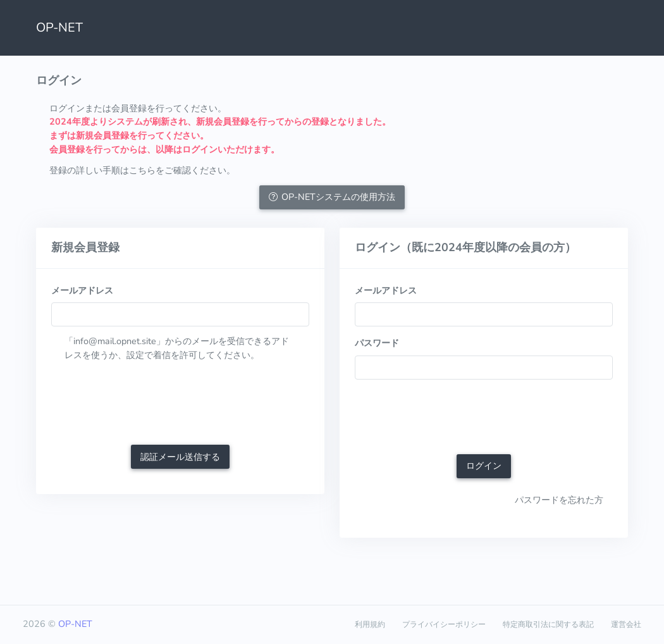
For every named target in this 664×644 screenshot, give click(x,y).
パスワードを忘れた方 (559, 500)
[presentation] (147, 405)
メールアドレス (82, 290)
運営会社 (626, 624)
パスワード (377, 343)
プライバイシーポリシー (444, 624)
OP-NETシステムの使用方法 (332, 197)
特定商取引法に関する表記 (548, 624)
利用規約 (370, 624)
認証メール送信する (180, 457)
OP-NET (59, 28)
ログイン (484, 466)
